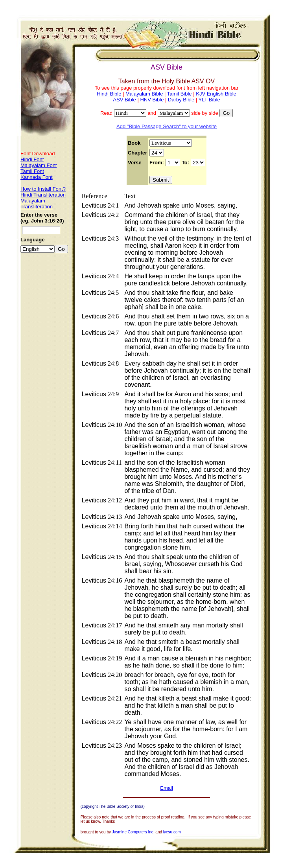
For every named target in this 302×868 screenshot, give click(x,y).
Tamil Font (32, 171)
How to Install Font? (43, 189)
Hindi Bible (109, 94)
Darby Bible (181, 100)
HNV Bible (152, 100)
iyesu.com (172, 832)
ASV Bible (124, 100)
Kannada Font (37, 177)
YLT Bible (209, 100)
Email (167, 788)
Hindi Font (32, 159)
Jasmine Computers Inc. (133, 832)
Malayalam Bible (144, 94)
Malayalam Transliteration (37, 204)
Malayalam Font (39, 165)
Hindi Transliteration (43, 195)
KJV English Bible (216, 94)
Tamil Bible (180, 94)
